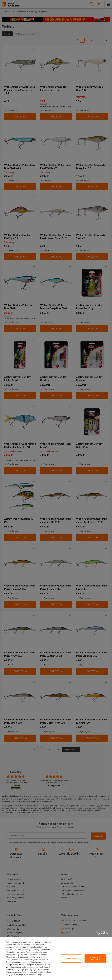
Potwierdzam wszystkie (95, 958)
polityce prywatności (38, 955)
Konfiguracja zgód (71, 958)
